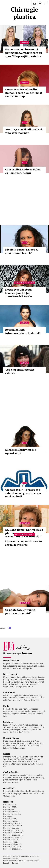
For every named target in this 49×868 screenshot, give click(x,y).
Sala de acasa (19, 748)
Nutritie (40, 743)
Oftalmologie (26, 730)
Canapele (7, 777)
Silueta (32, 746)
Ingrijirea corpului (24, 535)
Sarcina (6, 725)
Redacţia (6, 863)
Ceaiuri (13, 725)
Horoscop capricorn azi (13, 830)
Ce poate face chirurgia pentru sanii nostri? (20, 611)
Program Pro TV (10, 687)
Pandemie (10, 796)
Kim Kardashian (38, 677)
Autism (15, 782)
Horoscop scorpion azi (13, 833)
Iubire (6, 666)
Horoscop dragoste (11, 812)
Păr (5, 695)
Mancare (7, 757)
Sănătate (8, 722)
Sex (19, 666)
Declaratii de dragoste (23, 668)
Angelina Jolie (33, 679)
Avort (35, 730)
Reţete (7, 754)
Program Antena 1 (25, 687)
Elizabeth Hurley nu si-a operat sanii (21, 451)
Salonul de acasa (31, 700)
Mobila (39, 775)
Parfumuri (23, 695)
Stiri (25, 123)
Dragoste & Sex (11, 661)
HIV (10, 732)
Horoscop (8, 802)
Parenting (40, 777)
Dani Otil (13, 682)
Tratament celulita (15, 700)
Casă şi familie (11, 772)
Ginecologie (37, 725)
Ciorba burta (27, 764)
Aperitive (7, 761)
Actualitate (9, 788)
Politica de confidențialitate (13, 861)
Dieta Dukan (20, 741)
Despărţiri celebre (21, 793)
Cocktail (28, 759)
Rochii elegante (32, 711)
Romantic (16, 664)
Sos (30, 757)
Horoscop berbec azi (12, 847)
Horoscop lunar (10, 819)
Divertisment (10, 674)
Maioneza (22, 761)
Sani (5, 698)
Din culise (7, 791)
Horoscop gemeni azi (12, 823)
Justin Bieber (9, 684)
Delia (32, 682)
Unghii (16, 695)
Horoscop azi (9, 809)
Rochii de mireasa (30, 709)
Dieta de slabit (9, 746)
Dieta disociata (22, 746)
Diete (5, 741)
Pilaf (29, 761)
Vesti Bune (34, 793)
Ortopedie (17, 732)
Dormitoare (17, 777)
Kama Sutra (26, 666)
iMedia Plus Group (28, 856)
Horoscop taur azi (11, 828)
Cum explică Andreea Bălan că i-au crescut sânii (23, 171)
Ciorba (20, 757)
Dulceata (12, 759)
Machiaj (39, 695)
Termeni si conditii (32, 861)
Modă (6, 706)
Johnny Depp (9, 679)
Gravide (28, 780)
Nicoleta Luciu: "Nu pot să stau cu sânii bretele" (22, 251)
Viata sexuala (26, 664)
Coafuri (31, 695)
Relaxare (30, 741)
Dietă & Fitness (11, 738)
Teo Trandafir (21, 679)
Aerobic (16, 743)
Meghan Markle (10, 677)
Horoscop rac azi (10, 821)
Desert (14, 761)
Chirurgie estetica (24, 283)
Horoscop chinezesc (12, 814)
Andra (26, 682)
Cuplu (41, 664)
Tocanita (20, 759)
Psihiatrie (26, 732)
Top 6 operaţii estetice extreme (20, 371)
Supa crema (37, 759)
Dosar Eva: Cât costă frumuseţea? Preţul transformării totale (18, 293)
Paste (14, 757)
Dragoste (7, 664)
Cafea (41, 757)
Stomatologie (9, 727)
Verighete (15, 714)
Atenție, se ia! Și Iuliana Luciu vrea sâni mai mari (24, 131)
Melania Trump (21, 684)
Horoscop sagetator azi (13, 835)
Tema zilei (33, 791)
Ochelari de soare (27, 714)
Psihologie (27, 725)
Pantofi (21, 711)
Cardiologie (15, 730)
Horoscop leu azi (10, 842)
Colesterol (20, 727)
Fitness (11, 741)
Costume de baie (10, 711)
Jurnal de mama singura (13, 780)
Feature (24, 523)
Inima (19, 725)
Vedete (24, 43)
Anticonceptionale (32, 727)
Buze (28, 698)
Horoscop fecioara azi (12, 826)
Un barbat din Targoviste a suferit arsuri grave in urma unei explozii (23, 493)
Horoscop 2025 (10, 807)
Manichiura (12, 698)
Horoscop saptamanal (13, 849)
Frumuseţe (9, 692)
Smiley (20, 682)
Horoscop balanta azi (12, 844)
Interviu (16, 791)
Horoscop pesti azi (11, 840)
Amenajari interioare (27, 775)
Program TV (33, 684)
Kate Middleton (24, 677)
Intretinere (8, 743)
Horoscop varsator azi (13, 837)
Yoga (37, 741)
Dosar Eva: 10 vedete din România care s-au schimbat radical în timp (24, 93)
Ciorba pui (17, 764)
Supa (5, 759)
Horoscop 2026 (10, 805)
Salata (35, 757)
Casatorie (13, 666)
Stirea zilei (24, 791)
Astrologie (8, 816)
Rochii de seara (16, 709)
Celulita (34, 698)
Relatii (35, 664)
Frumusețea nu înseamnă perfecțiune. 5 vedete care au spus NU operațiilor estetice (24, 53)
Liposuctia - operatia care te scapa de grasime (23, 543)
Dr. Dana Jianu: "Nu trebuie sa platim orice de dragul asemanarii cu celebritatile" (24, 533)
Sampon (21, 698)
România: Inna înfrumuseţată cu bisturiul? (23, 331)
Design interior (29, 777)
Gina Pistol (39, 682)
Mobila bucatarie (10, 775)
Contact (15, 863)
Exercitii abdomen (28, 743)
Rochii (9, 695)
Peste (26, 757)
